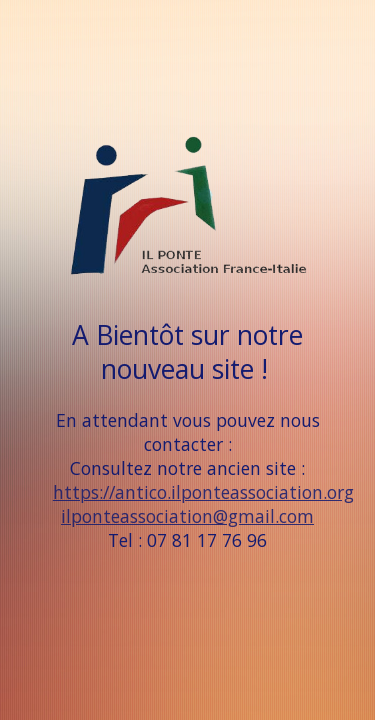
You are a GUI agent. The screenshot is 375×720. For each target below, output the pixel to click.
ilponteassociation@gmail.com (187, 516)
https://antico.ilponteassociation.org (203, 492)
